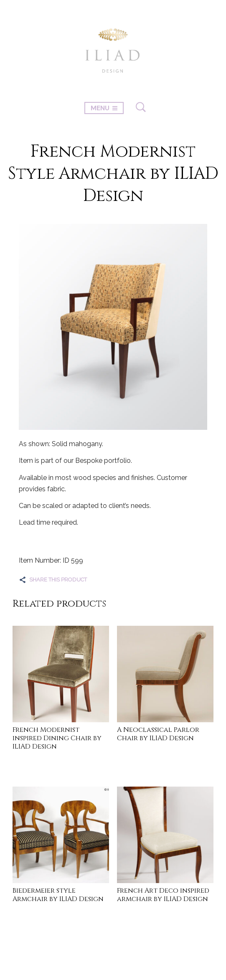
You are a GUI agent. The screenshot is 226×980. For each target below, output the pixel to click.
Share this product (58, 580)
